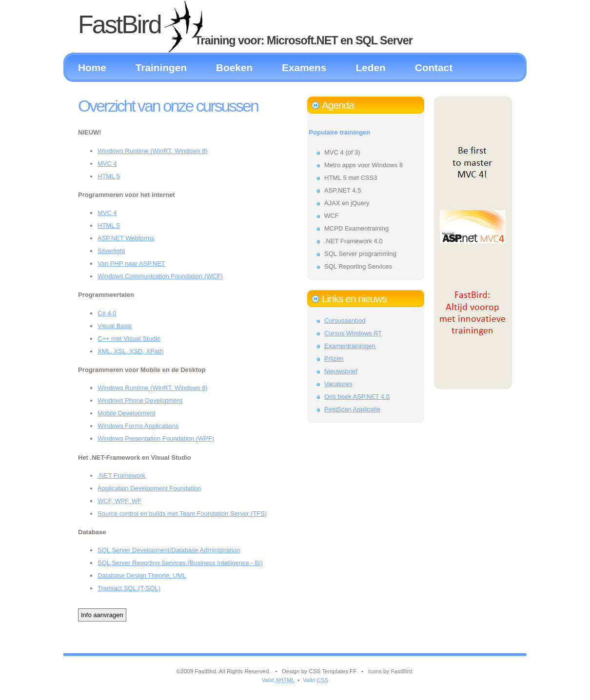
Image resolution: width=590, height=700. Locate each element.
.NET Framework (121, 476)
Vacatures (338, 384)
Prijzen (334, 359)
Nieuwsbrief (341, 371)
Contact (434, 68)
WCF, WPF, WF (119, 501)
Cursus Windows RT (353, 333)
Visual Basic (115, 326)
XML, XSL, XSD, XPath (130, 351)
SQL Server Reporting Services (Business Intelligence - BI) (180, 563)
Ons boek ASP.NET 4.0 (357, 397)
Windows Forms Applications (138, 426)
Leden (370, 68)
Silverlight (111, 251)
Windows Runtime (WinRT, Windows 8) (153, 151)
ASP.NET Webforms (126, 238)
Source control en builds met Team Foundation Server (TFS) (182, 514)
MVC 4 (107, 164)
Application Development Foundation (149, 488)
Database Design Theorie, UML (142, 575)
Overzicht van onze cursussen (168, 106)
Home (92, 68)
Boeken (234, 68)
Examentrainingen (350, 346)
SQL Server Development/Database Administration (169, 550)
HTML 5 (109, 176)
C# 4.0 (107, 313)
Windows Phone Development (140, 400)
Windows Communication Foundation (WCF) (160, 276)
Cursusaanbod (345, 321)
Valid (278, 680)
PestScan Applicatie (352, 409)
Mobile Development (127, 413)
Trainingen (161, 68)
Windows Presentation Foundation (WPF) (156, 438)
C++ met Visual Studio (129, 339)
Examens (304, 68)
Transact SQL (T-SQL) (129, 588)
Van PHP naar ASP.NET (131, 263)
